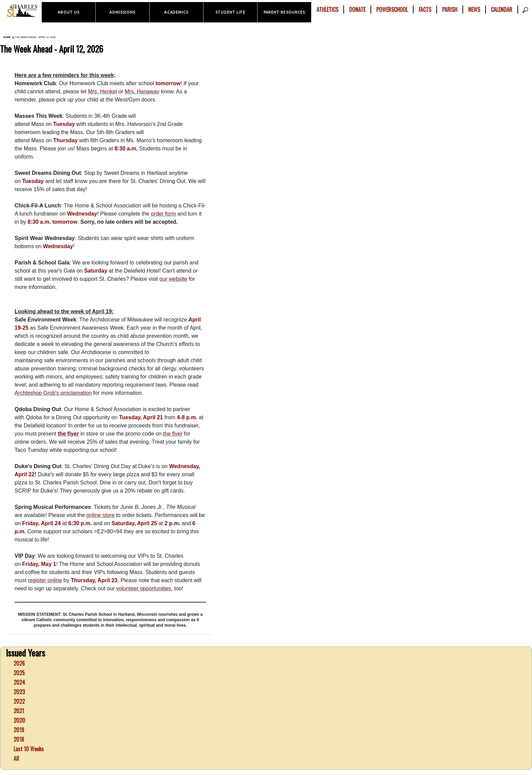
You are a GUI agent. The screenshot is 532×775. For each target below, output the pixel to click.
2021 (19, 711)
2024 (19, 682)
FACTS (425, 10)
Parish (450, 10)
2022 (19, 701)
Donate (357, 10)
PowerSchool (392, 10)
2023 (19, 692)
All (16, 758)
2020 (19, 720)
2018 (19, 739)
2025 (19, 673)
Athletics (327, 10)
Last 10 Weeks (29, 749)
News (474, 10)
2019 (19, 730)
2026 (19, 663)
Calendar (502, 10)
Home (7, 37)
